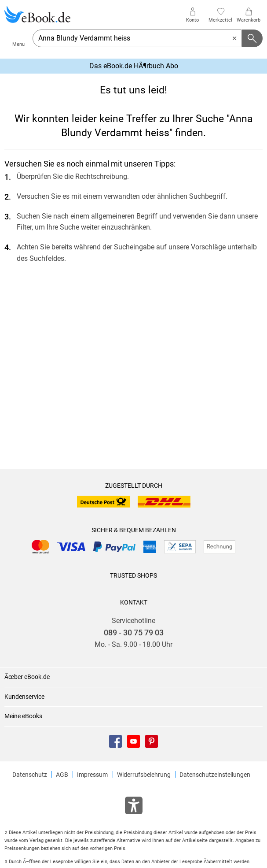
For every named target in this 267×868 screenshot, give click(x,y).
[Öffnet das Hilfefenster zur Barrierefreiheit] (134, 807)
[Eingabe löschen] (234, 38)
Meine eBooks (23, 716)
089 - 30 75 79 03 (134, 633)
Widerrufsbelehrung (144, 775)
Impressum (92, 775)
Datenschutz (30, 775)
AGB (62, 775)
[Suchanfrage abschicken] (252, 38)
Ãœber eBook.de (27, 677)
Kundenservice (24, 697)
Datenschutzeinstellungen (215, 775)
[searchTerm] (137, 38)
